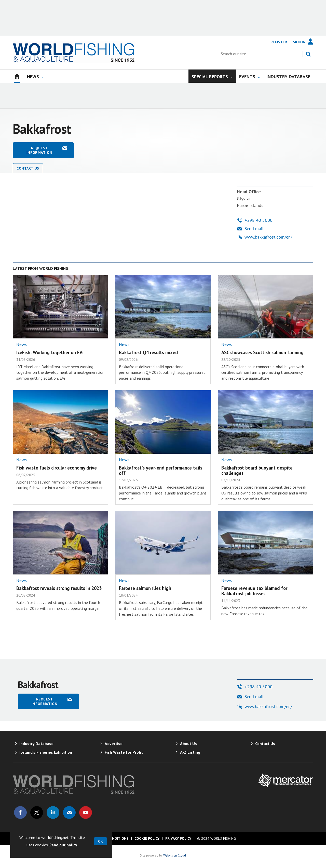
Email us (69, 812)
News (22, 345)
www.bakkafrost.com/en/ (268, 237)
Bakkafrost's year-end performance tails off (161, 470)
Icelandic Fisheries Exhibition (46, 752)
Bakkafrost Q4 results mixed (148, 352)
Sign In (299, 42)
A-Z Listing (190, 752)
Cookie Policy (147, 838)
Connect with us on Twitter (37, 812)
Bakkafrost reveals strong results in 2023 (59, 588)
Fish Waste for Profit (124, 752)
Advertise (114, 743)
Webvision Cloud (175, 855)
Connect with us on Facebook (20, 812)
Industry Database (36, 743)
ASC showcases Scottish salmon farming (262, 352)
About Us (188, 743)
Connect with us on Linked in (53, 812)
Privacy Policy (178, 838)
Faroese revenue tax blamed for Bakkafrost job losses (254, 591)
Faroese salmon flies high (145, 588)
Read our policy (63, 845)
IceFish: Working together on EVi (50, 352)
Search (308, 54)
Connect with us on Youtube (86, 812)
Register (279, 42)
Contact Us (28, 168)
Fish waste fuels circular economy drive (57, 468)
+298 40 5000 (259, 220)
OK (100, 841)
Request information (39, 150)
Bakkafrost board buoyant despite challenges (257, 470)
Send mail (254, 229)
